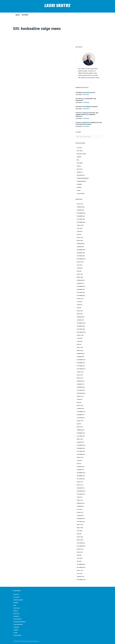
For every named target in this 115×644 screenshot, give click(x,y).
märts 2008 (80, 540)
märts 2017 (80, 427)
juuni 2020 (80, 341)
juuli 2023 (80, 228)
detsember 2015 (81, 445)
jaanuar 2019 (80, 384)
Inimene (79, 157)
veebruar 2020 (81, 354)
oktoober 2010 (81, 522)
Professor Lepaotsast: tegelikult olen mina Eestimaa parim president (89, 123)
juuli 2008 (80, 531)
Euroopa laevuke (81, 154)
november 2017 (81, 415)
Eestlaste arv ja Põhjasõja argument (87, 107)
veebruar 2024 (81, 207)
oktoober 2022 (81, 256)
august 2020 (80, 335)
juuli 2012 (80, 509)
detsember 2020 (81, 323)
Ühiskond (79, 184)
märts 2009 (80, 528)
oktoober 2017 (81, 418)
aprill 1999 (80, 571)
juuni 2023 (80, 231)
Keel (78, 160)
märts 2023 (80, 241)
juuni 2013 (80, 497)
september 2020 (81, 332)
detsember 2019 (81, 360)
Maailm (79, 166)
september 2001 (81, 567)
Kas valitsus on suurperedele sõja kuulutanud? (86, 99)
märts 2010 (80, 525)
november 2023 (81, 216)
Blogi (18, 15)
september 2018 (81, 393)
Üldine (79, 191)
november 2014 (81, 476)
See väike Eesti (81, 175)
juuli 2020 (80, 338)
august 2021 (80, 299)
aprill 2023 (80, 238)
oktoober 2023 (81, 219)
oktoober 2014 (81, 479)
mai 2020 (79, 344)
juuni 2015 (80, 461)
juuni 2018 (80, 399)
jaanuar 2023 (80, 247)
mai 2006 (79, 555)
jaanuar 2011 (80, 516)
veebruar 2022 (81, 280)
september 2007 (81, 546)
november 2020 (81, 326)
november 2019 (81, 363)
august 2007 (80, 549)
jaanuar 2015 (80, 470)
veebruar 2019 (81, 381)
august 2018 (80, 396)
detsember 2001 (81, 564)
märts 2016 (80, 439)
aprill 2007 (80, 552)
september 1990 (81, 580)
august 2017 (80, 421)
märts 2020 (80, 351)
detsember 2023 (81, 213)
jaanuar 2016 (80, 442)
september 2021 (81, 296)
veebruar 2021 (81, 317)
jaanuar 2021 (80, 320)
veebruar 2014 (81, 488)
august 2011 (80, 512)
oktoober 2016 (81, 436)
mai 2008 (79, 534)
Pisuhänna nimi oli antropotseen (85, 92)
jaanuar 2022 (80, 283)
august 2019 (80, 372)
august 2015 (80, 457)
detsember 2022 (81, 250)
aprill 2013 (80, 500)
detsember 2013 (81, 491)
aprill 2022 (80, 274)
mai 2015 (79, 464)
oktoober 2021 (81, 293)
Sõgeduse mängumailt (83, 178)
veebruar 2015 (81, 467)
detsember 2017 (81, 412)
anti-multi (80, 151)
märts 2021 (80, 314)
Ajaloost (80, 148)
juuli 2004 (80, 558)
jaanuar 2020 (80, 357)
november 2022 (81, 253)
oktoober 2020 (81, 329)
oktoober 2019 (81, 366)
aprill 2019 (80, 375)
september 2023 (81, 222)
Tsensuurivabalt (82, 181)
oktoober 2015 (81, 451)
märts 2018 (80, 406)
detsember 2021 (81, 286)
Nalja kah (80, 169)
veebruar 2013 (81, 503)
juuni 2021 (80, 305)
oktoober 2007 (81, 543)
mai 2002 (79, 561)
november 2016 (81, 433)
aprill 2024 (80, 204)
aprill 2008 (80, 537)
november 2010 (81, 519)
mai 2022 (79, 271)
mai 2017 (79, 424)
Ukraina (79, 187)
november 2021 (81, 289)
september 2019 (81, 369)
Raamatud (80, 172)
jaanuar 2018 (80, 409)
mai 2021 (79, 308)
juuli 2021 (80, 302)
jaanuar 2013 (80, 506)
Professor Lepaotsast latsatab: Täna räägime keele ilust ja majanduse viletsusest (87, 115)
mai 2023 (79, 234)
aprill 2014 (80, 482)
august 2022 (80, 262)
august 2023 (80, 225)
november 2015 (81, 448)
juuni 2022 (80, 268)
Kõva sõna (80, 163)
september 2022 (81, 259)
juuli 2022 (80, 265)
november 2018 (81, 387)
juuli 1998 (80, 574)
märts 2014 (80, 485)
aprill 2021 (80, 311)
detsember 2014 (81, 473)
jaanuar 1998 (80, 577)
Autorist (25, 15)
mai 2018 (79, 403)
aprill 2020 (80, 348)
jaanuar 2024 (80, 210)
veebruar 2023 (81, 244)
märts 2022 (80, 277)
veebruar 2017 (81, 430)
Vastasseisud (81, 194)
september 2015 (81, 454)
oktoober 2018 (81, 390)
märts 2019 (80, 378)
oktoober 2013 (81, 494)
